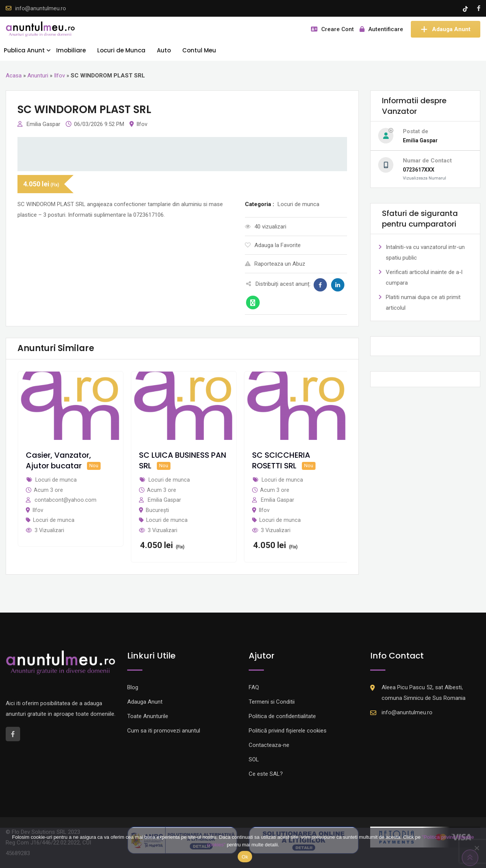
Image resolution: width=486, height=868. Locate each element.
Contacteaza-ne (269, 745)
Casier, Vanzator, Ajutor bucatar (58, 460)
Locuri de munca (54, 520)
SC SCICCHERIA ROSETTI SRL (281, 460)
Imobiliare (71, 50)
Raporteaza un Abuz (275, 264)
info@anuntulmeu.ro (41, 8)
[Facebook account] (479, 8)
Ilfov (59, 76)
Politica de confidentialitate (282, 716)
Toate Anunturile (148, 716)
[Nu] (477, 848)
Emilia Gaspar (44, 124)
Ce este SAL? (266, 774)
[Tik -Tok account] (466, 8)
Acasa (14, 76)
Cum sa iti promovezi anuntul (164, 731)
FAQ (254, 687)
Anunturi (38, 76)
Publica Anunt (24, 50)
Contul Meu (199, 50)
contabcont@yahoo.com (65, 500)
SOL (254, 759)
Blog (133, 687)
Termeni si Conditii (272, 702)
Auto (164, 50)
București (157, 510)
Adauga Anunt (446, 29)
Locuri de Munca (121, 50)
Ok (245, 857)
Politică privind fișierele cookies (288, 731)
